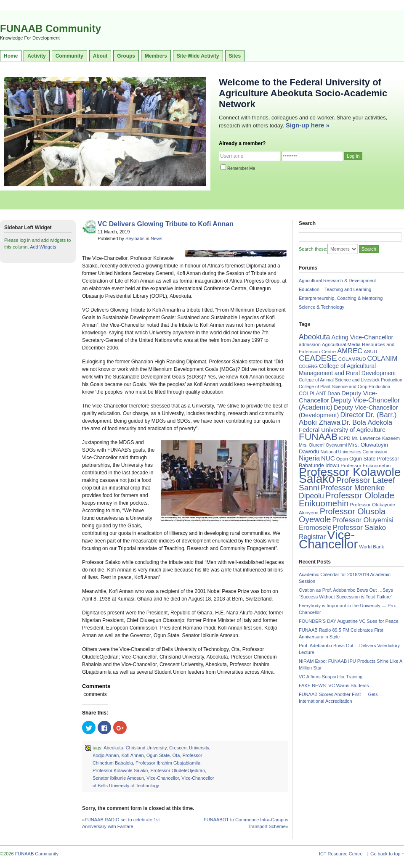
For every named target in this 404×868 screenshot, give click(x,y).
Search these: (313, 249)
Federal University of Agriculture (342, 430)
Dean (334, 394)
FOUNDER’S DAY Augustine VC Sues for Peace (349, 621)
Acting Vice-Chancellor (362, 337)
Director (352, 415)
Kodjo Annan (106, 755)
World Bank (371, 547)
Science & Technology (322, 307)
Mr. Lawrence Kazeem (376, 438)
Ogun (342, 459)
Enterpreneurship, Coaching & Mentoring (341, 298)
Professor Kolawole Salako (120, 770)
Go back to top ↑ (387, 854)
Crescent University (189, 748)
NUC (328, 458)
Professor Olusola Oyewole (342, 515)
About (100, 56)
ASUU (370, 352)
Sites (235, 56)
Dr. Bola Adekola (367, 422)
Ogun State (158, 755)
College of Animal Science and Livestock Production (351, 380)
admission (310, 344)
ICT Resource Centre (341, 854)
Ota (176, 755)
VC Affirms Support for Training (331, 677)
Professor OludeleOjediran (178, 770)
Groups (126, 56)
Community (69, 56)
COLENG (308, 366)
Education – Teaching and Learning (335, 289)
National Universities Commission (354, 452)
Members (156, 56)
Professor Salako (359, 528)
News (157, 238)
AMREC (350, 351)
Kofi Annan (132, 755)
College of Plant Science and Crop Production (344, 386)
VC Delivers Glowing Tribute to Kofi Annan (166, 224)
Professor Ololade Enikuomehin (347, 499)
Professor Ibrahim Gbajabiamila (168, 763)
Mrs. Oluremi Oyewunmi (323, 445)
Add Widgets (43, 247)
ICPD (344, 438)
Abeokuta (113, 748)
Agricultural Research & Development (337, 281)
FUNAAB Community (50, 28)
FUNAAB (318, 437)
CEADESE (318, 358)
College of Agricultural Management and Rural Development (347, 369)
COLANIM (383, 359)
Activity (36, 56)
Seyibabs (135, 238)
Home (11, 56)
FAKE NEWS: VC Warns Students (334, 685)
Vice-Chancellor (163, 778)
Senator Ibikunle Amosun (118, 778)
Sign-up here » (308, 125)
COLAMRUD (352, 359)
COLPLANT (312, 394)
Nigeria (309, 458)
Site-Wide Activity (198, 56)
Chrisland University (146, 748)
